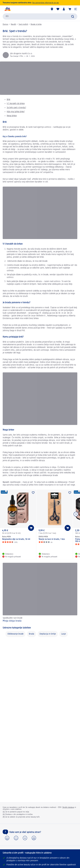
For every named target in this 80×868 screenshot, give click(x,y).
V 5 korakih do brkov (16, 104)
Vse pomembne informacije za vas (46, 3)
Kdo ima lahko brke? (16, 112)
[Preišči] (73, 16)
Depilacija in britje (48, 634)
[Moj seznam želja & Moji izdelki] (58, 9)
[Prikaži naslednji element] (76, 514)
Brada (32, 634)
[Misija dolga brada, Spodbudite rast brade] (40, 593)
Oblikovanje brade (15, 634)
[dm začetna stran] (7, 9)
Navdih (13, 24)
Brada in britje (36, 24)
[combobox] (40, 16)
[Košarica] (70, 9)
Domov (5, 24)
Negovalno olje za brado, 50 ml (16, 539)
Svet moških (23, 24)
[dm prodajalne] (52, 9)
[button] (76, 9)
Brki (8, 100)
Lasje (64, 634)
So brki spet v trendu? (16, 108)
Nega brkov (12, 116)
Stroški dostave (68, 807)
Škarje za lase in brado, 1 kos (52, 539)
